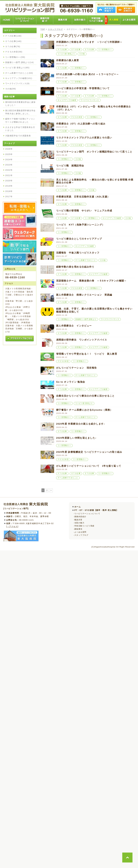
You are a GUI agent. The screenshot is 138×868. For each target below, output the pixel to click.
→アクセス (12, 526)
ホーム (78, 507)
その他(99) (11, 89)
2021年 (9, 175)
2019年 (9, 186)
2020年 (9, 181)
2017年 (9, 197)
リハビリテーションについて (87, 514)
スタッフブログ (55, 29)
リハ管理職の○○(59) (15, 57)
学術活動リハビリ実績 (84, 526)
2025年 (9, 154)
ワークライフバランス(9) (17, 83)
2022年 (9, 170)
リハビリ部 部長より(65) (17, 68)
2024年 (9, 160)
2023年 (9, 165)
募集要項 (78, 529)
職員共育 (78, 520)
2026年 (9, 149)
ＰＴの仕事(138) (13, 36)
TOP (43, 29)
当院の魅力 (79, 523)
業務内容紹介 (80, 517)
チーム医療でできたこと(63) (19, 73)
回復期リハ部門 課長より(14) (20, 62)
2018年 (9, 191)
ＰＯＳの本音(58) (14, 52)
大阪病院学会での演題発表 (18, 136)
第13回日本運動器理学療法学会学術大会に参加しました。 (20, 112)
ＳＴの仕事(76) (13, 47)
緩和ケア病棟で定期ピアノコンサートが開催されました (20, 120)
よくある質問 (80, 532)
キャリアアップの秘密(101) (19, 78)
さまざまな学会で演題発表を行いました (20, 129)
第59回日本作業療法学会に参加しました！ (20, 104)
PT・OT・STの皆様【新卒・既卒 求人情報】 (96, 510)
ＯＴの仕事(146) (13, 41)
